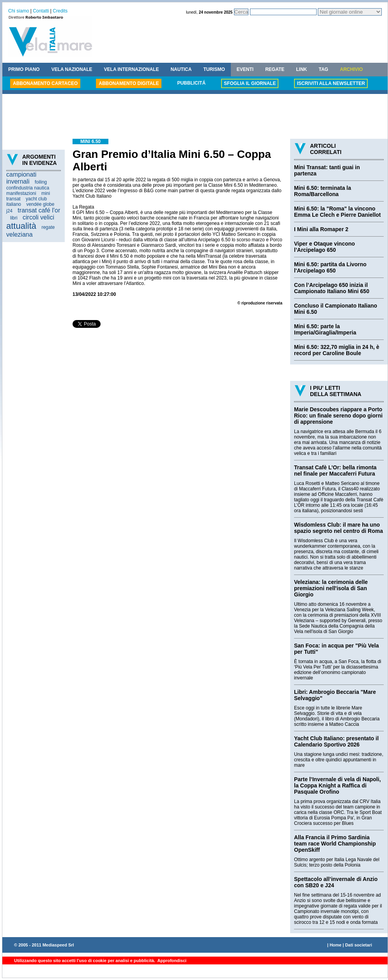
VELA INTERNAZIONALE (132, 69)
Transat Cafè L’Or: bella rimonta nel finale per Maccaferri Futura (335, 471)
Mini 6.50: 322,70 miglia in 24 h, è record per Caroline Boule (337, 350)
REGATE (275, 69)
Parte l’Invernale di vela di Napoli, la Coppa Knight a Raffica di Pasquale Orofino (338, 785)
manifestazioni (21, 193)
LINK (301, 69)
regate (48, 227)
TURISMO (214, 69)
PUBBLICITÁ (191, 83)
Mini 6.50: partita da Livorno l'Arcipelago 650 (330, 267)
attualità (21, 226)
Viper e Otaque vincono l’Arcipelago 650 (324, 247)
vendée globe (40, 204)
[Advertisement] (195, 117)
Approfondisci (171, 961)
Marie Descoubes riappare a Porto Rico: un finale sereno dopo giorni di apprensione (338, 416)
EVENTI (245, 69)
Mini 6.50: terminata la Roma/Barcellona (322, 191)
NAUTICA (181, 69)
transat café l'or (39, 210)
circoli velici (38, 217)
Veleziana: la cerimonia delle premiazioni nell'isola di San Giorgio (331, 588)
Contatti (41, 11)
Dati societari (359, 945)
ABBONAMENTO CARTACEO (45, 83)
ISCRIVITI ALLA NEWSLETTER (331, 83)
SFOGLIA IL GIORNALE (250, 83)
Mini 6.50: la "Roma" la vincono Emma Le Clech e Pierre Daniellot (338, 212)
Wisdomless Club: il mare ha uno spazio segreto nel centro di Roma (338, 528)
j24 (9, 211)
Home (336, 945)
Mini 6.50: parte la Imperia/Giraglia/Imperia (325, 329)
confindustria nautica (28, 188)
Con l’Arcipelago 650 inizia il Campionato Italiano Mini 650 (332, 288)
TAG (323, 69)
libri (14, 218)
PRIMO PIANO (24, 69)
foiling (41, 182)
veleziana (19, 234)
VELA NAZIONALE (72, 69)
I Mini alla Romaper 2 (321, 229)
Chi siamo (19, 11)
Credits (60, 11)
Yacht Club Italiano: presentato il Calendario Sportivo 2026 (336, 741)
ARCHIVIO (352, 69)
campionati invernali (21, 178)
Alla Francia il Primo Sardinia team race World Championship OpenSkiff (335, 844)
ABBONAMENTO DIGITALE (129, 83)
